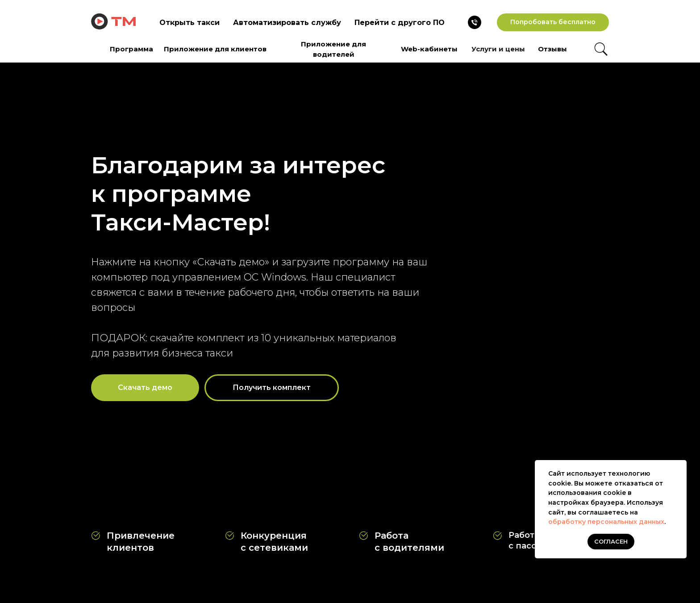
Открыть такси (190, 23)
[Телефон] (475, 22)
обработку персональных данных (606, 522)
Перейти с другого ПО (400, 23)
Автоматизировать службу (287, 23)
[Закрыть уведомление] (680, 467)
